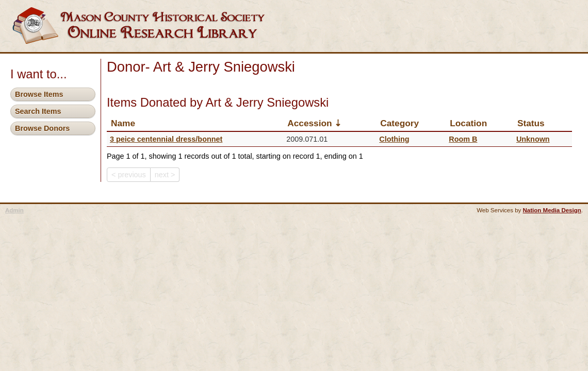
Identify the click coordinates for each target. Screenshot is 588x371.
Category (399, 123)
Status (531, 123)
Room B (463, 139)
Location (468, 123)
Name (123, 123)
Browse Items (39, 94)
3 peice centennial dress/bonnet (166, 139)
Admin (14, 210)
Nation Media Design (552, 210)
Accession (309, 123)
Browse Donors (42, 128)
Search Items (38, 111)
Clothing (394, 139)
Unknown (533, 139)
